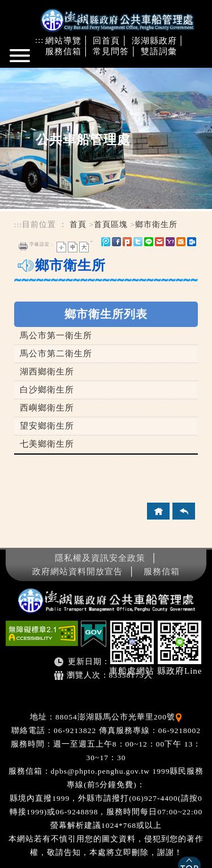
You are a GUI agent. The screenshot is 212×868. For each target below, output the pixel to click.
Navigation (21, 60)
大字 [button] (84, 247)
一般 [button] (73, 247)
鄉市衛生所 (156, 224)
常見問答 (111, 51)
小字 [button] (61, 247)
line (149, 242)
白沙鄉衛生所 (47, 390)
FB (116, 242)
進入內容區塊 (27, 73)
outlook (192, 242)
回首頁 (106, 41)
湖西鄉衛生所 (47, 372)
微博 (106, 242)
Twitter (138, 242)
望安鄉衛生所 (47, 426)
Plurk (127, 242)
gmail (159, 242)
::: (40, 40)
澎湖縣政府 (154, 41)
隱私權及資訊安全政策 (100, 558)
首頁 (78, 224)
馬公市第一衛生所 (56, 335)
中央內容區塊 (41, 293)
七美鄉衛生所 (47, 444)
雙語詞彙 (159, 51)
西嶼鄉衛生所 (47, 408)
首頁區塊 (111, 224)
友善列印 (23, 246)
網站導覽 (63, 41)
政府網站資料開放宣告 (77, 572)
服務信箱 (63, 51)
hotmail (181, 242)
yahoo (170, 242)
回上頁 (184, 511)
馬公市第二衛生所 (56, 354)
